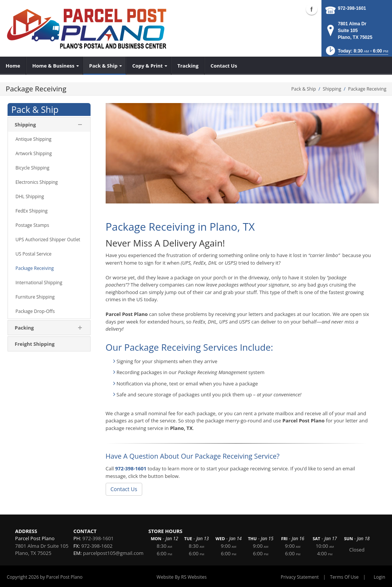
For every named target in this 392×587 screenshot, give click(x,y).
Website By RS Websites (182, 577)
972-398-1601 (352, 8)
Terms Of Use (344, 577)
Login (380, 577)
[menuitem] (13, 66)
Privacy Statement (300, 577)
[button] (356, 53)
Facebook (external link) (312, 9)
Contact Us (124, 489)
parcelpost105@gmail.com (113, 553)
